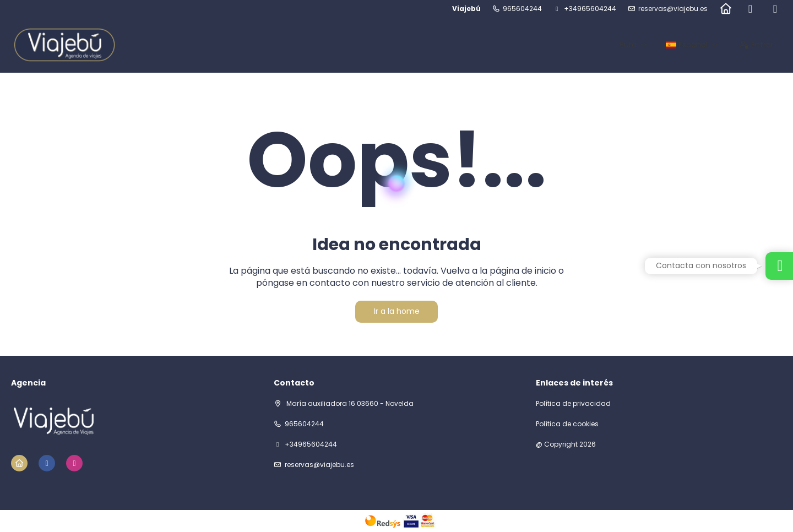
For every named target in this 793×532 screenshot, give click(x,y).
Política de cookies (567, 424)
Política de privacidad (573, 404)
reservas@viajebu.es (673, 9)
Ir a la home (397, 311)
